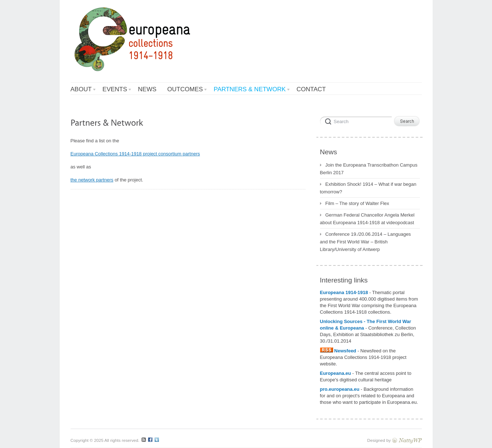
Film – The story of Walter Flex (357, 203)
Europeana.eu (336, 373)
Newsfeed (339, 351)
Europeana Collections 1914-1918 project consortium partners (135, 154)
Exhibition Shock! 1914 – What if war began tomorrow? (368, 188)
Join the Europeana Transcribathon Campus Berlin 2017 (369, 169)
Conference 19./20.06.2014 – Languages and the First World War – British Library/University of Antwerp (365, 242)
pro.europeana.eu (340, 389)
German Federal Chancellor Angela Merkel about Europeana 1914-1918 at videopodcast (367, 219)
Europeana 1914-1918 (345, 292)
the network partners (92, 180)
